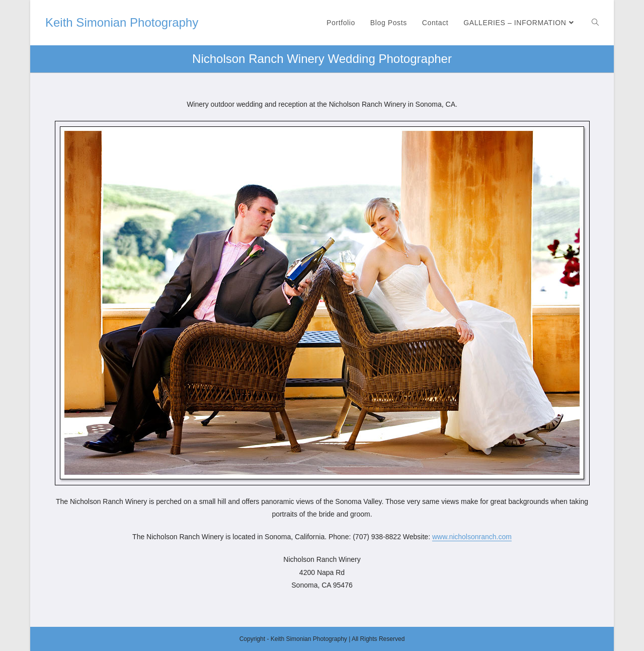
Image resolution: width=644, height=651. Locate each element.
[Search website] (595, 23)
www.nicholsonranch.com (472, 537)
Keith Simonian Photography (122, 22)
